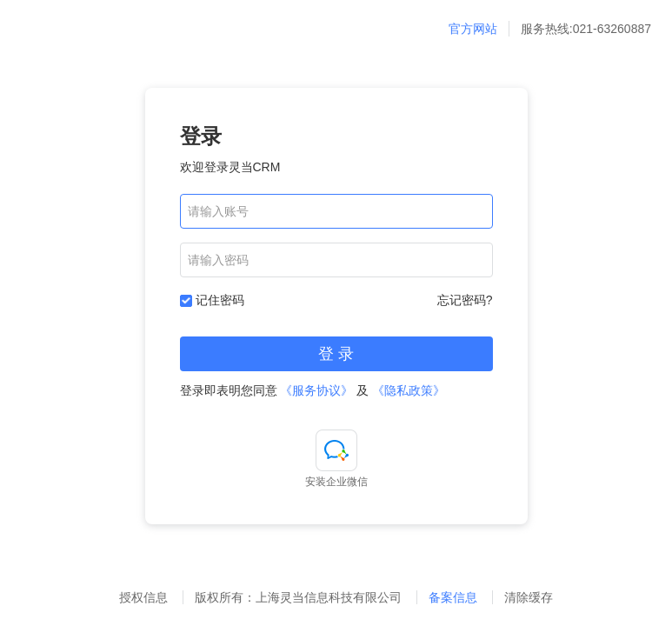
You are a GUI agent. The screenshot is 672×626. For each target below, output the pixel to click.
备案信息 (455, 597)
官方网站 (473, 29)
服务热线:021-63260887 (586, 29)
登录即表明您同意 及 (313, 390)
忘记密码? (465, 300)
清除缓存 (529, 597)
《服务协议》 (316, 390)
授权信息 (143, 597)
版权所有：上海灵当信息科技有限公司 (300, 597)
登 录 (336, 354)
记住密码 (220, 300)
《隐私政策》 (409, 390)
